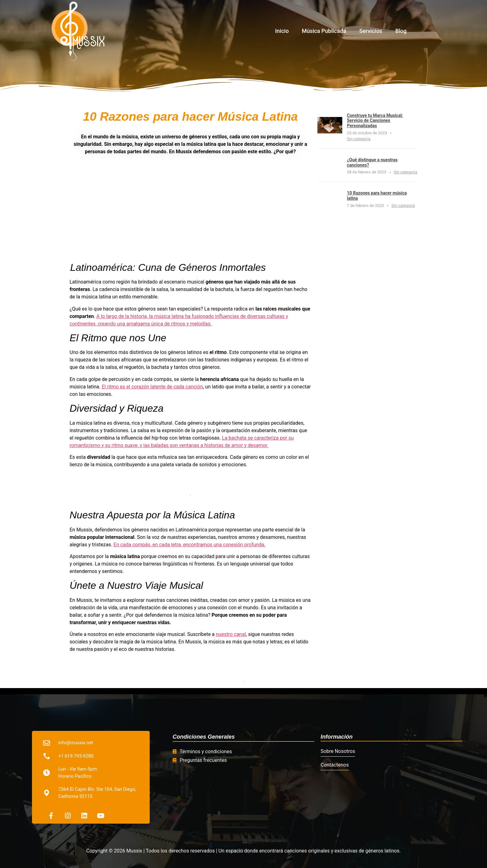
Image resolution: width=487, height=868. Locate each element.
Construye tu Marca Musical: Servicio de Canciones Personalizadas (375, 121)
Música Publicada (324, 31)
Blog (401, 31)
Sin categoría (359, 139)
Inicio (282, 31)
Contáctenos (335, 765)
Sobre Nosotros (338, 751)
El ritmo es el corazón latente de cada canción (152, 387)
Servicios (371, 31)
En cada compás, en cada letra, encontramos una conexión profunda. (190, 545)
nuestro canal (231, 634)
